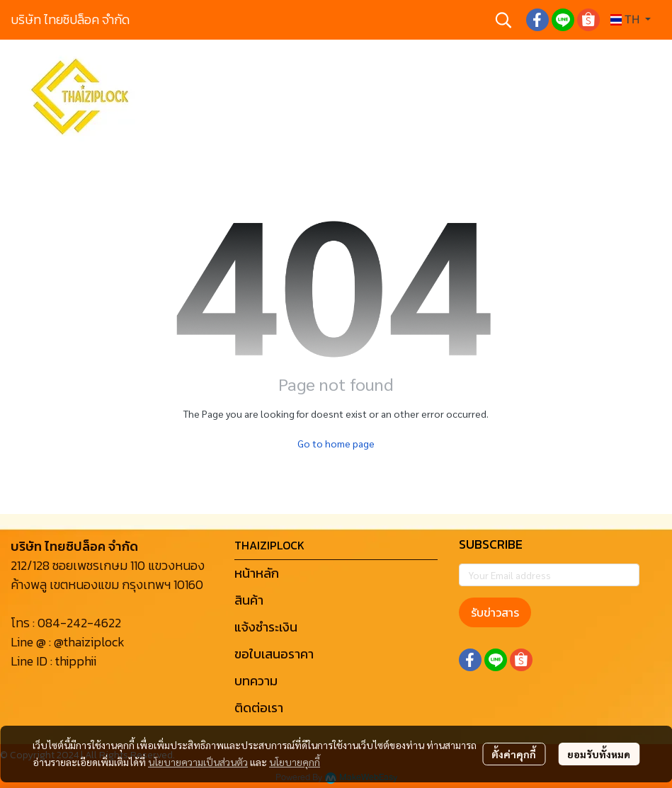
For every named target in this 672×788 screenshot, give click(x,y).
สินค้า (249, 600)
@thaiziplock (89, 642)
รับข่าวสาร (495, 612)
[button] (503, 20)
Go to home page (336, 443)
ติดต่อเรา (259, 708)
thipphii (76, 661)
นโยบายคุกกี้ (295, 762)
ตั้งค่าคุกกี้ (514, 754)
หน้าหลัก (257, 573)
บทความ (256, 681)
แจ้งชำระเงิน (266, 627)
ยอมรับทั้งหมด (599, 754)
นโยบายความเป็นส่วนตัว (198, 762)
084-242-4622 (79, 623)
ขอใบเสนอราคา (274, 654)
